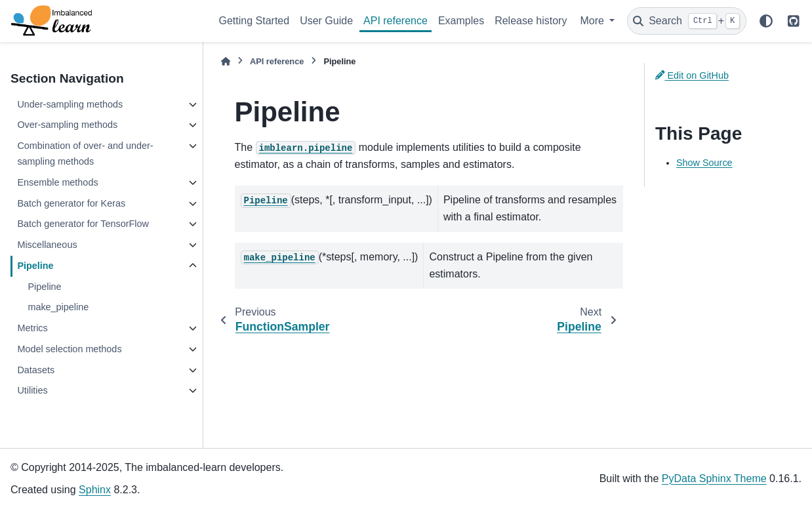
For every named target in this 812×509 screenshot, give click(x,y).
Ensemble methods (57, 182)
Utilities (32, 390)
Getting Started (254, 21)
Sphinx (95, 490)
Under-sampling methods (70, 104)
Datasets (36, 370)
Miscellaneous (47, 245)
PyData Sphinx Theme (714, 478)
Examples (461, 21)
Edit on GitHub (692, 75)
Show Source (704, 163)
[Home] (226, 61)
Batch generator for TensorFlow (83, 224)
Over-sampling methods (67, 125)
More (593, 21)
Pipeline (35, 266)
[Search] (687, 21)
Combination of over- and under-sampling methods (85, 153)
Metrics (32, 328)
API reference (396, 21)
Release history (531, 21)
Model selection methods (69, 349)
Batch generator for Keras (71, 203)
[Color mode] (766, 21)
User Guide (326, 21)
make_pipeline (58, 307)
